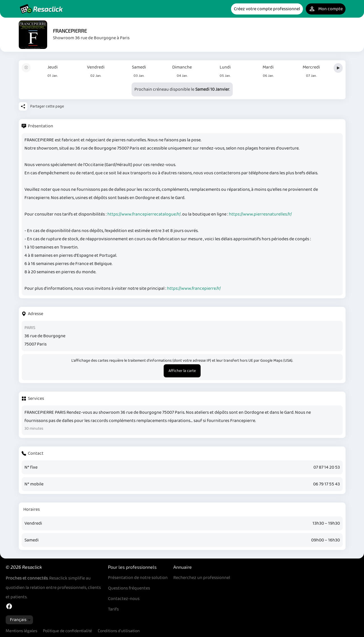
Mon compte (326, 9)
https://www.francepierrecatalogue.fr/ (144, 214)
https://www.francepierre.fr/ (194, 288)
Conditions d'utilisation (119, 631)
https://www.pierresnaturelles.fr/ (260, 214)
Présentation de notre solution (138, 578)
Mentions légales (21, 631)
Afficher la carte (182, 371)
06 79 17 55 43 (326, 484)
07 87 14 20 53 (327, 467)
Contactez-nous (124, 599)
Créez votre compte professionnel (267, 9)
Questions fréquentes (129, 588)
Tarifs (113, 609)
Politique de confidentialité (67, 631)
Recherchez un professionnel (202, 578)
